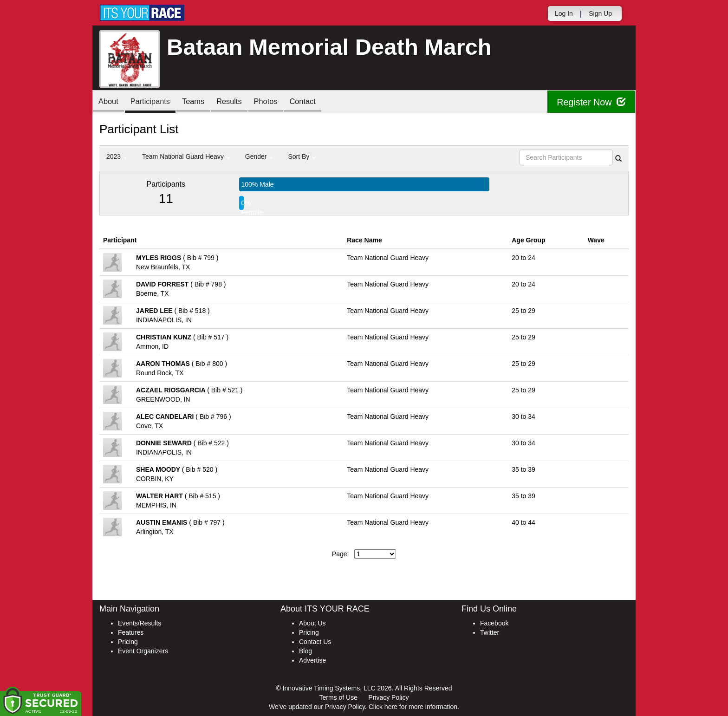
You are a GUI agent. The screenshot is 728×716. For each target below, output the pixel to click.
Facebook (494, 623)
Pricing (128, 642)
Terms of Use (338, 697)
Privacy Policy (388, 697)
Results (241, 102)
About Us (312, 623)
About (110, 102)
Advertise (312, 660)
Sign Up (600, 13)
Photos (281, 102)
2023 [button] (117, 156)
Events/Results (140, 623)
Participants (156, 102)
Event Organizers (143, 651)
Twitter (490, 632)
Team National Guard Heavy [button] (186, 156)
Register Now (591, 102)
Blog (305, 651)
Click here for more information (413, 707)
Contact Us (315, 642)
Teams (202, 102)
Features (131, 632)
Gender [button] (259, 156)
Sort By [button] (302, 156)
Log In (564, 13)
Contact (322, 102)
